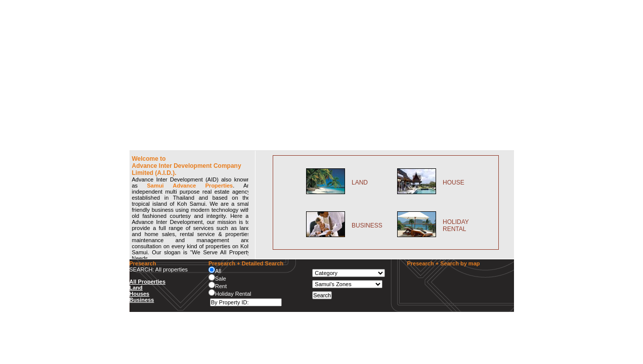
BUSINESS (367, 225)
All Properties (148, 282)
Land (136, 288)
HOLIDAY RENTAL (456, 225)
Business (142, 300)
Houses (140, 294)
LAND (360, 183)
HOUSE (454, 183)
